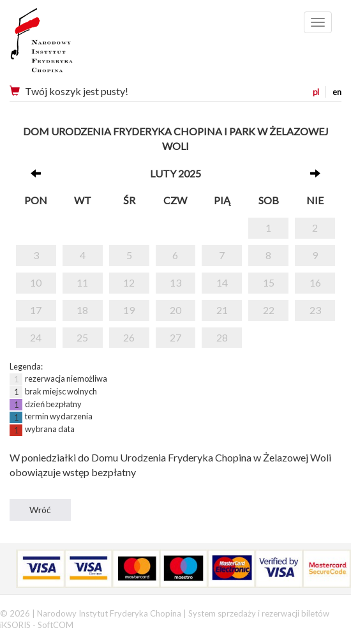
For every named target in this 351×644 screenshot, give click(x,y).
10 (36, 282)
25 (82, 337)
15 (269, 282)
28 (222, 337)
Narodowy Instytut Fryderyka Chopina (65, 45)
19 (129, 310)
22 (269, 310)
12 (129, 282)
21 (222, 310)
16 (315, 282)
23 (315, 310)
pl (316, 92)
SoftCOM (56, 625)
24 (36, 337)
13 (175, 282)
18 (82, 310)
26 (129, 337)
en (337, 92)
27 (175, 337)
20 (175, 310)
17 (36, 310)
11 (82, 282)
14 (222, 282)
